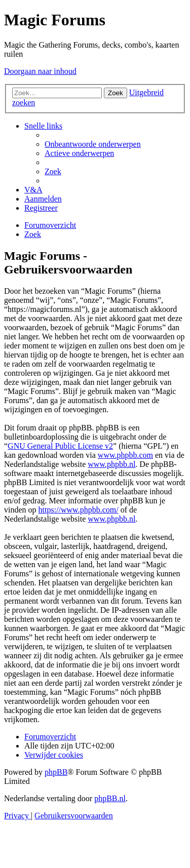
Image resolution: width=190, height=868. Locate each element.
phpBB (56, 772)
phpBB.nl (110, 798)
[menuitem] (93, 144)
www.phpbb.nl (111, 464)
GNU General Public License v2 (60, 446)
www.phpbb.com (125, 455)
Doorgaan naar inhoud (40, 71)
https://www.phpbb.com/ (79, 510)
